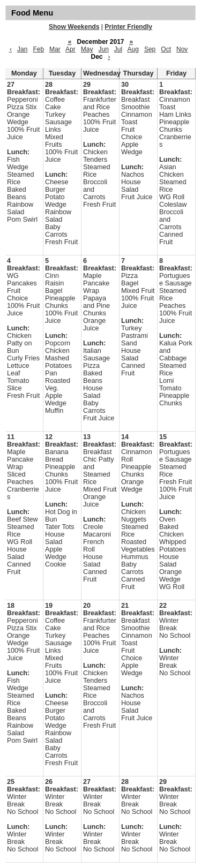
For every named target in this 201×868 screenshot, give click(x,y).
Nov (182, 49)
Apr (70, 49)
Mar (55, 49)
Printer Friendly (128, 27)
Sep (150, 49)
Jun (103, 49)
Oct (166, 49)
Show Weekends (74, 27)
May (87, 49)
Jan (22, 49)
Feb (38, 49)
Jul (118, 49)
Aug (133, 49)
